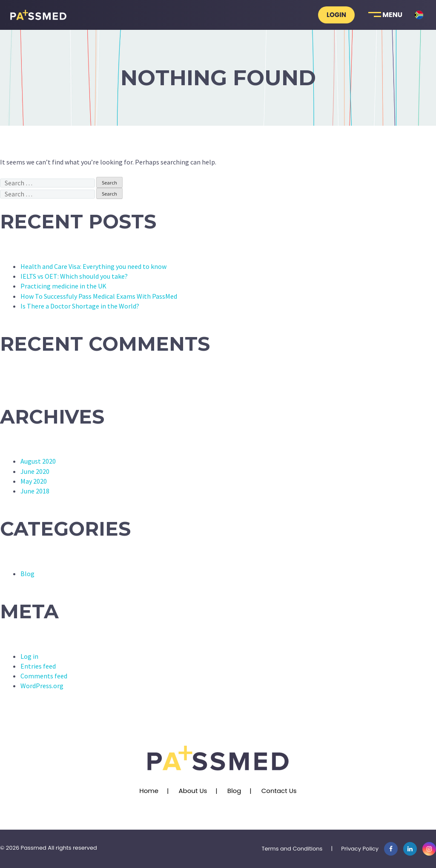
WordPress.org (42, 686)
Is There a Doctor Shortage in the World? (80, 306)
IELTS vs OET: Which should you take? (74, 276)
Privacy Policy (360, 849)
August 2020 (38, 461)
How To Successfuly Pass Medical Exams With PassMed (99, 296)
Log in (29, 656)
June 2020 (35, 471)
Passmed (34, 848)
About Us (193, 791)
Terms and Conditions (292, 849)
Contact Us (279, 791)
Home (149, 791)
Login (336, 15)
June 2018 (35, 491)
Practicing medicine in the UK (63, 286)
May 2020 (34, 481)
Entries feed (38, 666)
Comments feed (44, 676)
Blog (27, 574)
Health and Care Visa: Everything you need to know (93, 266)
